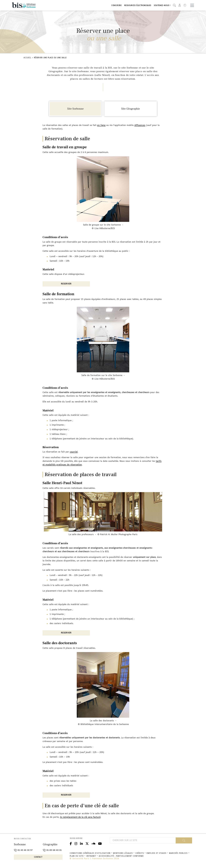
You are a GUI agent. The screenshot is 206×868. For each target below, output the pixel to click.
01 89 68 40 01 (52, 850)
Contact (38, 857)
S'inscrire (117, 6)
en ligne (101, 125)
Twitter (87, 843)
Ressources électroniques (138, 6)
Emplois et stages (157, 853)
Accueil (27, 58)
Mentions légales (123, 853)
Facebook (71, 843)
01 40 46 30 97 (23, 850)
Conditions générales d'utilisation (90, 853)
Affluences (140, 125)
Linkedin (81, 843)
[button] (174, 5)
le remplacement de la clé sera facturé (80, 817)
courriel (74, 452)
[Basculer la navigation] (192, 5)
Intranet (91, 856)
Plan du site (77, 856)
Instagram (76, 843)
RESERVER (66, 284)
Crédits (140, 853)
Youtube (100, 843)
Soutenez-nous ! (162, 6)
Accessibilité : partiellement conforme (121, 856)
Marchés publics (178, 853)
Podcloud (93, 843)
